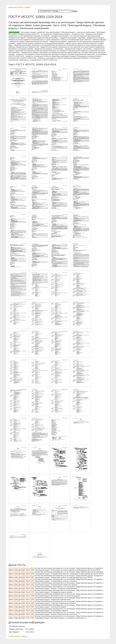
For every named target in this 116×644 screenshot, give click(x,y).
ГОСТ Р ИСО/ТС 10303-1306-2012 (21, 572)
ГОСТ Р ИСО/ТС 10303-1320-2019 (21, 616)
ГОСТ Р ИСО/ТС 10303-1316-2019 (21, 587)
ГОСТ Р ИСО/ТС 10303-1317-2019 (21, 590)
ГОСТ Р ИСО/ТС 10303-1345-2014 (21, 601)
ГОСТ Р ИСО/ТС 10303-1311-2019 (21, 579)
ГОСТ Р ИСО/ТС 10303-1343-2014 (21, 609)
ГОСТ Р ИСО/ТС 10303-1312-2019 (21, 583)
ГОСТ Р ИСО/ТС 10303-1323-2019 (21, 612)
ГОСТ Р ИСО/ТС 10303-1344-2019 (21, 605)
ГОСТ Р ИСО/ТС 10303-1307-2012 (21, 576)
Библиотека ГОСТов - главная (19, 7)
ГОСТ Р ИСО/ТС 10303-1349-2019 (21, 594)
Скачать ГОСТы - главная (18, 636)
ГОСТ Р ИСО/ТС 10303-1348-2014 (21, 598)
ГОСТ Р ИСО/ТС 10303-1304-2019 (21, 568)
